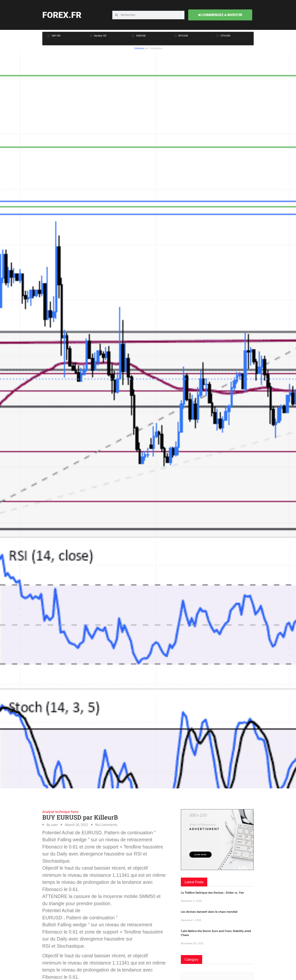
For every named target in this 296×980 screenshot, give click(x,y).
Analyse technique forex (60, 812)
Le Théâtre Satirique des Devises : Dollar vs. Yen (212, 893)
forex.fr (62, 15)
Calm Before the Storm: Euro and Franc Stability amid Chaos (216, 933)
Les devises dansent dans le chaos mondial (209, 912)
